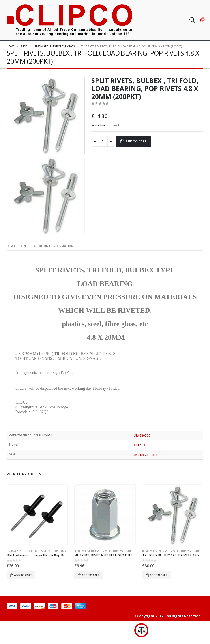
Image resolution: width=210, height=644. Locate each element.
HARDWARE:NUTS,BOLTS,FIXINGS (25, 551)
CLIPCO (140, 445)
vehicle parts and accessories (63, 551)
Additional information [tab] (53, 246)
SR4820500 (142, 435)
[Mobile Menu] (10, 20)
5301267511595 (146, 455)
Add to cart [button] (23, 575)
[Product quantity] (103, 141)
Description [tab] (16, 246)
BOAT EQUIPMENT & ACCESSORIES (93, 551)
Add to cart (136, 141)
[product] (37, 515)
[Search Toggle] (192, 20)
